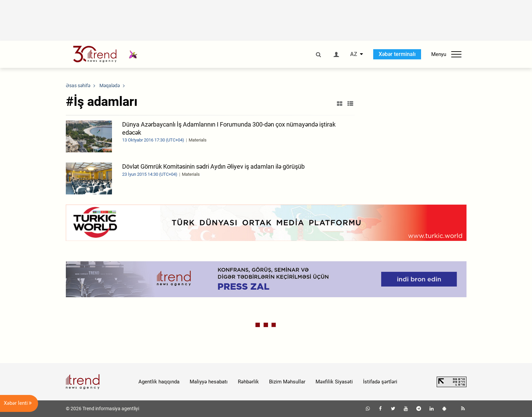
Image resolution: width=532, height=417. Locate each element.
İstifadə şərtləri (380, 382)
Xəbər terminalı (397, 54)
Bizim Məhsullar (287, 382)
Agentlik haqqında (159, 382)
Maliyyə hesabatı (209, 382)
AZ (354, 54)
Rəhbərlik (248, 382)
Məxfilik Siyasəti (334, 382)
